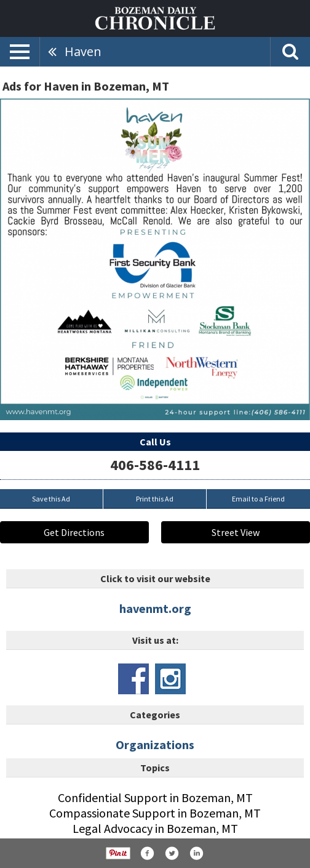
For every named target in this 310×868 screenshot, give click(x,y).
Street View (236, 532)
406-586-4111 (155, 465)
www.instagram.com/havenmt (170, 679)
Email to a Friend (258, 499)
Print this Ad (155, 499)
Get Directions (74, 532)
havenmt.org (155, 608)
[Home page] (155, 17)
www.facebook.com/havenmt (133, 679)
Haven (83, 51)
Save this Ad (51, 499)
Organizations (155, 744)
